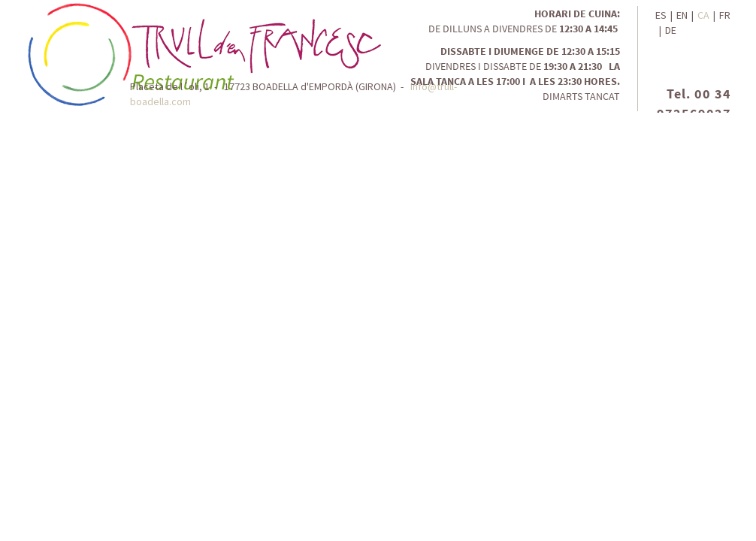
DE (671, 30)
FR (725, 15)
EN (682, 15)
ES (661, 15)
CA (703, 15)
